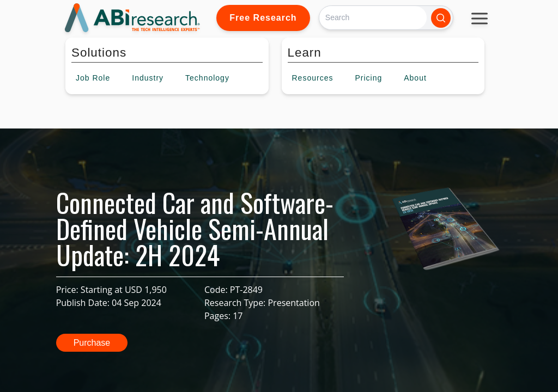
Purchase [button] (92, 343)
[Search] (373, 18)
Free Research (263, 18)
